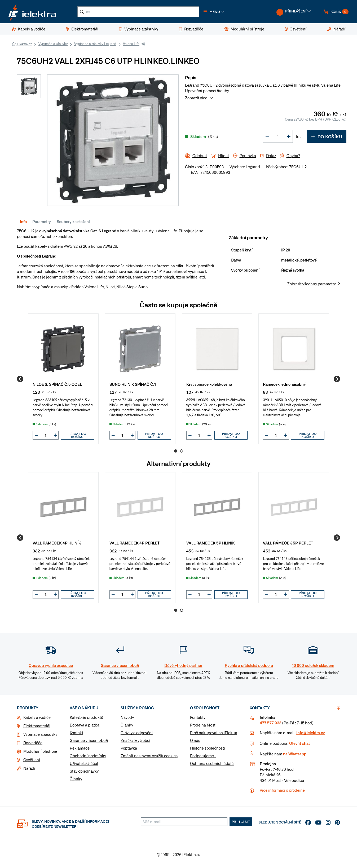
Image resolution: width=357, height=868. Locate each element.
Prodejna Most (203, 725)
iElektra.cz (24, 44)
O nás (195, 740)
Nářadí (29, 768)
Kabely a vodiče (37, 717)
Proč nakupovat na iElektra (214, 733)
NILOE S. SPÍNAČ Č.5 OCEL (57, 384)
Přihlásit (241, 822)
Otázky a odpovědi (137, 733)
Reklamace (80, 748)
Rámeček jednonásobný (284, 384)
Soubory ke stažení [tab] (73, 222)
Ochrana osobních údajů (212, 763)
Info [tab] (23, 222)
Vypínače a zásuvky (53, 44)
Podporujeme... (203, 756)
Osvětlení (32, 760)
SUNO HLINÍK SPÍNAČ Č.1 (133, 384)
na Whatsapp (295, 754)
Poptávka (129, 748)
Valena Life (131, 44)
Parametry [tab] (42, 222)
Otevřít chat (299, 743)
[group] (63, 379)
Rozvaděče (33, 743)
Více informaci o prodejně (282, 790)
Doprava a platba (85, 725)
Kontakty (198, 717)
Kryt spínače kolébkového (209, 384)
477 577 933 (270, 723)
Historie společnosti (207, 748)
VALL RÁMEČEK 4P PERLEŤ (135, 543)
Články (76, 779)
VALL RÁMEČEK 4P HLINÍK (57, 543)
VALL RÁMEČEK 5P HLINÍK (211, 543)
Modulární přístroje (40, 751)
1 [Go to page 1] (176, 451)
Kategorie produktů (87, 717)
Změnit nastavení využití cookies (149, 756)
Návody (127, 717)
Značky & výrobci (135, 740)
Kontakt (76, 733)
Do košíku (327, 136)
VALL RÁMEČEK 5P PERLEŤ (288, 543)
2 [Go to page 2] (182, 451)
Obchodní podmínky (88, 756)
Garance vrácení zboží (89, 740)
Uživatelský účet (84, 763)
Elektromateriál (37, 726)
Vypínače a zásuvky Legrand (95, 44)
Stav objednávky (84, 771)
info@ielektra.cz (310, 733)
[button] (214, 12)
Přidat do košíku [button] (77, 435)
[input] (46, 435)
